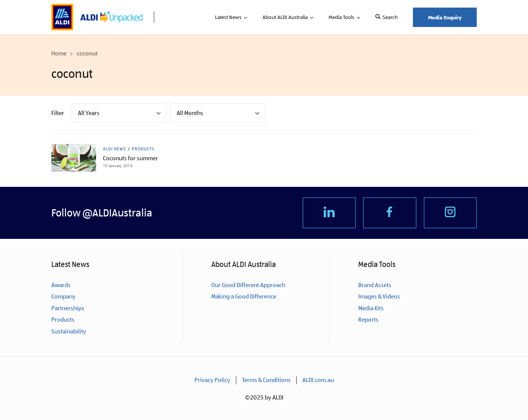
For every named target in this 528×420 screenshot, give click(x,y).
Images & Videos (379, 296)
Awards (61, 285)
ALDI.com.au (318, 380)
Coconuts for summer (130, 158)
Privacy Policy (212, 380)
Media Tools (341, 17)
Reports (368, 320)
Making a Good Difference (244, 296)
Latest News (228, 17)
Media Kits (371, 308)
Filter (58, 113)
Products (143, 149)
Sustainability (69, 331)
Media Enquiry (445, 17)
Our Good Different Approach (248, 285)
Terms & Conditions (266, 380)
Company (63, 296)
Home (59, 53)
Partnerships (68, 308)
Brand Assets (375, 285)
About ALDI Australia (285, 17)
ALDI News (115, 149)
